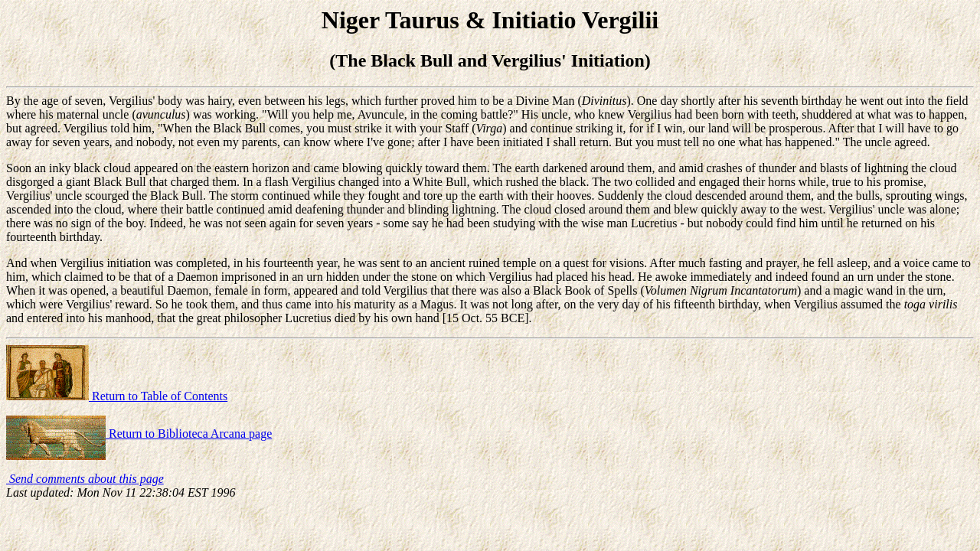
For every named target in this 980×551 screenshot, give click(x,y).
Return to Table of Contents (117, 396)
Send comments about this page (85, 479)
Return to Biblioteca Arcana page (139, 434)
